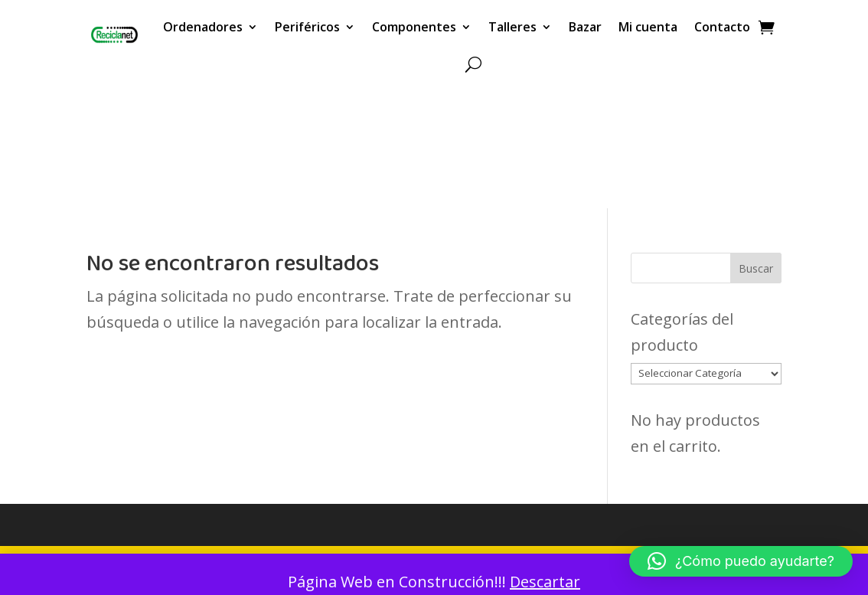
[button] (741, 561)
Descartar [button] (545, 582)
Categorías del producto (682, 332)
